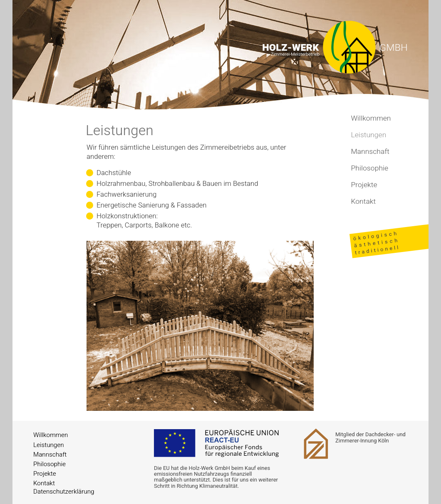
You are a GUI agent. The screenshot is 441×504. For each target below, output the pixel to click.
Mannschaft (370, 152)
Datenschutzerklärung (64, 492)
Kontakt (363, 201)
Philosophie (369, 168)
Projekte (364, 185)
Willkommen (371, 118)
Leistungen (49, 445)
